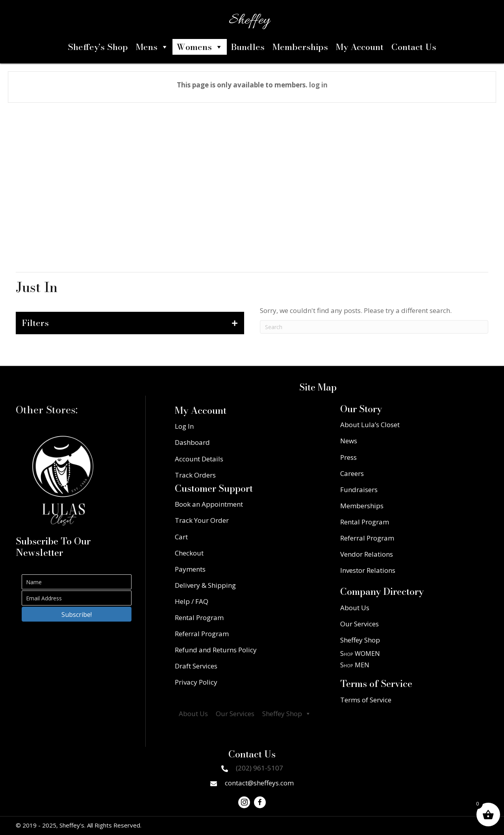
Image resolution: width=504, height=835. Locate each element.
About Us (193, 714)
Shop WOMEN (360, 654)
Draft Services (196, 666)
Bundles (248, 47)
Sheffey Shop (287, 714)
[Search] (374, 333)
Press (348, 457)
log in (318, 85)
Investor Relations (368, 570)
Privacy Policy (196, 682)
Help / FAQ (192, 601)
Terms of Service (366, 700)
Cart (181, 537)
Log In (184, 426)
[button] (77, 614)
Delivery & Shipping (205, 585)
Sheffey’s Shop (98, 47)
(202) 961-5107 (259, 768)
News (349, 441)
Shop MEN (355, 665)
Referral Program (202, 634)
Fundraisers (359, 490)
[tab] (130, 323)
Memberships (300, 47)
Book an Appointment (209, 504)
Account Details (199, 459)
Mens (152, 47)
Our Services (235, 714)
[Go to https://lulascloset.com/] (63, 481)
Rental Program (199, 617)
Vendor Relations (367, 554)
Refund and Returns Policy (216, 650)
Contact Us (414, 47)
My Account (360, 47)
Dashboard (192, 442)
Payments (190, 569)
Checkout (189, 553)
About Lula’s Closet (370, 425)
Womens (200, 47)
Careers (352, 473)
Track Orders (195, 475)
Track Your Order (202, 520)
